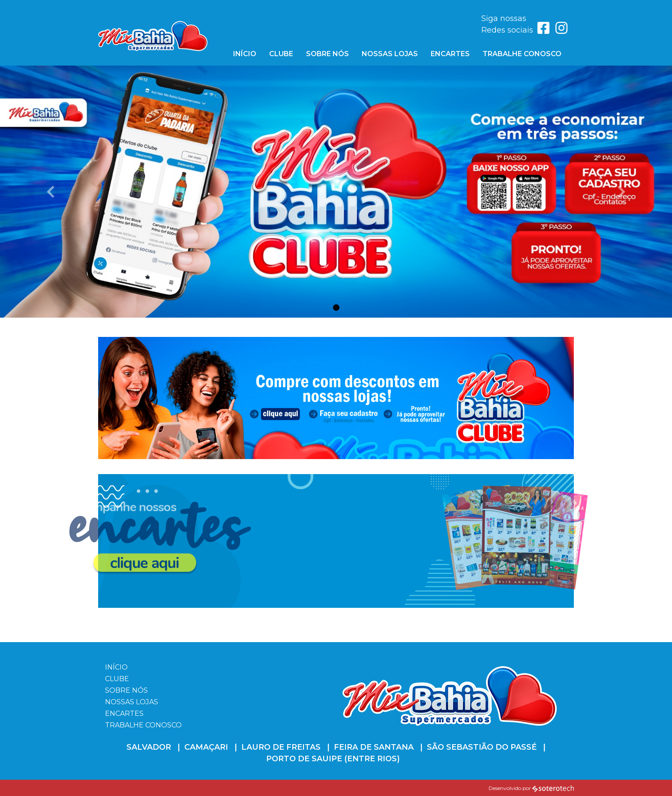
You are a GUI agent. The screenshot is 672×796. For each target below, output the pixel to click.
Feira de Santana (374, 747)
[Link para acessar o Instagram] (561, 31)
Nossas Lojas (390, 54)
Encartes (450, 54)
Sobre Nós (327, 54)
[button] (50, 192)
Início (245, 54)
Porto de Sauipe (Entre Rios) (333, 759)
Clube (281, 54)
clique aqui (117, 490)
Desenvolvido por (531, 788)
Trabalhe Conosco (522, 54)
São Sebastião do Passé (482, 747)
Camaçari (206, 747)
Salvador (149, 747)
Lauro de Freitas (281, 747)
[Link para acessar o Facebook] (544, 31)
